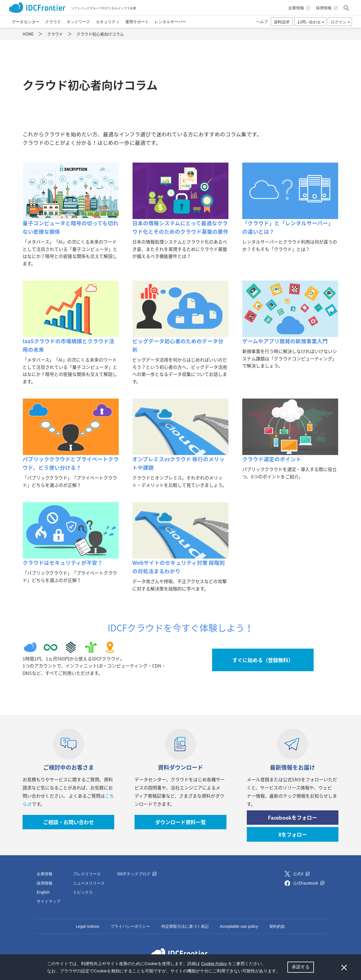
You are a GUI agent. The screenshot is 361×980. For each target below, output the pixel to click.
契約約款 (277, 926)
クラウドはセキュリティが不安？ (63, 563)
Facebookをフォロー (292, 818)
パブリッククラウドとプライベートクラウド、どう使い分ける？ (71, 463)
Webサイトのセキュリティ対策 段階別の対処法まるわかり (179, 567)
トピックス (83, 892)
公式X (301, 874)
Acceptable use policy (239, 926)
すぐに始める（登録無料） (263, 660)
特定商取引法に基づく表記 (185, 926)
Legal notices (88, 926)
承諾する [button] (301, 967)
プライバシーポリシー (130, 926)
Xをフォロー (293, 834)
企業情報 (45, 874)
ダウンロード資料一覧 (180, 822)
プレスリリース (87, 874)
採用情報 (45, 883)
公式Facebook (309, 883)
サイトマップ (49, 901)
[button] (282, 972)
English (43, 892)
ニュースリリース (89, 883)
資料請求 (282, 22)
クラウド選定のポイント (272, 459)
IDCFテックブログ (137, 874)
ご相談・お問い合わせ (69, 822)
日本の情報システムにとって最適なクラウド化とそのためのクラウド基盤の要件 (180, 227)
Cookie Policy (214, 963)
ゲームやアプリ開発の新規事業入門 (285, 341)
